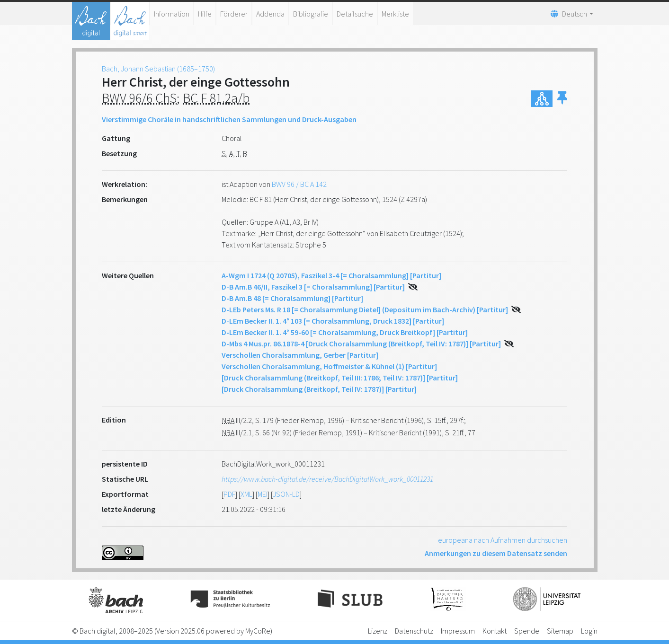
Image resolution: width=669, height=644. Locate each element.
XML (246, 494)
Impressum (458, 631)
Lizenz (378, 631)
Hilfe (205, 14)
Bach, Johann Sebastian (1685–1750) (158, 69)
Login (589, 631)
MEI (263, 494)
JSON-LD (286, 494)
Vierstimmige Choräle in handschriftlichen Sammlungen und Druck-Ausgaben (229, 119)
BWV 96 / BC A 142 (299, 184)
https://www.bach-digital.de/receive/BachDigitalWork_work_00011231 (327, 479)
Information (172, 14)
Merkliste (395, 14)
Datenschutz (414, 631)
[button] (562, 99)
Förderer (234, 14)
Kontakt (495, 631)
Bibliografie (311, 14)
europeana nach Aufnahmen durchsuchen (503, 540)
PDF (229, 494)
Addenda (270, 14)
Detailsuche (355, 14)
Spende (527, 631)
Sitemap (560, 631)
